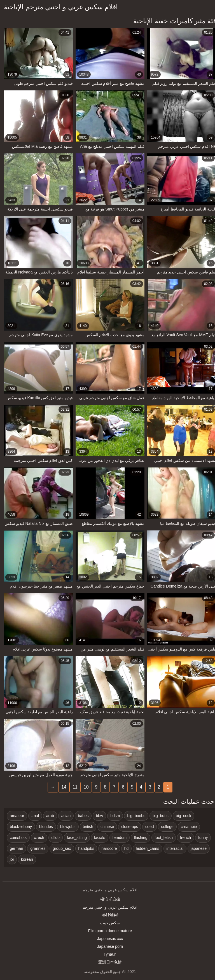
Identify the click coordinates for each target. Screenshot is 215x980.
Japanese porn (108, 946)
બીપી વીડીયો (107, 899)
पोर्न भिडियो (108, 915)
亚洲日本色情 (107, 962)
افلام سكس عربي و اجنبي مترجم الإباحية (58, 7)
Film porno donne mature (107, 931)
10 (84, 787)
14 (61, 787)
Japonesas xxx (108, 939)
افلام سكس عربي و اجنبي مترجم (107, 907)
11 (73, 787)
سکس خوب (108, 923)
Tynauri (107, 954)
